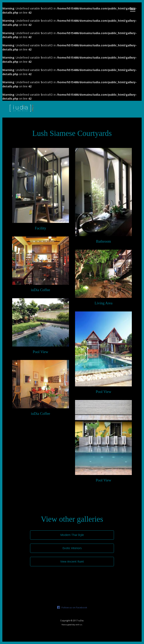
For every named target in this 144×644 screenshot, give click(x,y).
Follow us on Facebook (74, 607)
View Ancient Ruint (72, 561)
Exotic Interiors (72, 548)
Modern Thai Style (72, 535)
